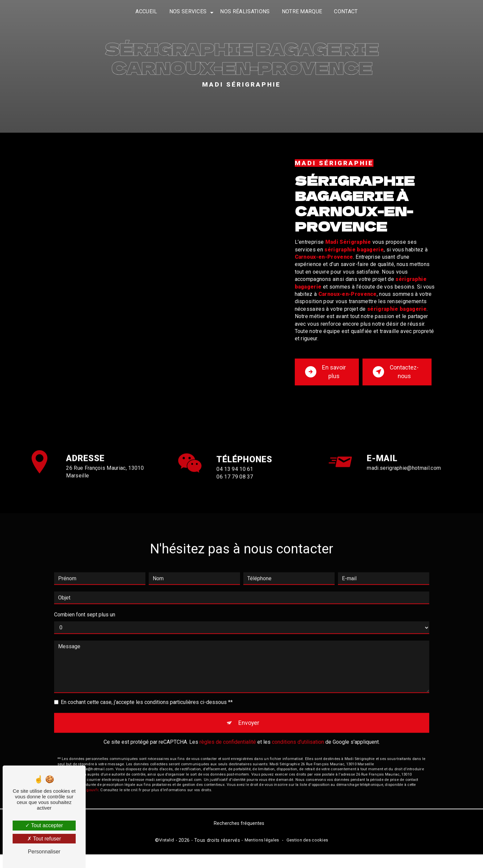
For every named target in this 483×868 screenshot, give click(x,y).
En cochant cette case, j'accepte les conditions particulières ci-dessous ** (147, 704)
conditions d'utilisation (298, 746)
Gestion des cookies (307, 853)
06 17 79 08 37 (235, 497)
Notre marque (302, 11)
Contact (346, 11)
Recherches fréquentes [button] (239, 837)
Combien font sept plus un (85, 616)
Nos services (188, 11)
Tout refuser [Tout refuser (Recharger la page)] (44, 839)
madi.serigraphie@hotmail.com (404, 470)
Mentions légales (262, 853)
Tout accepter (44, 825)
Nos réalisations (245, 11)
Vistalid (166, 853)
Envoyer (249, 726)
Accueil (146, 11)
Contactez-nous (396, 377)
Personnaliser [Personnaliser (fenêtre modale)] (44, 852)
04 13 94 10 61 (235, 489)
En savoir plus (325, 377)
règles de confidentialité (228, 746)
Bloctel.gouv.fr (86, 794)
